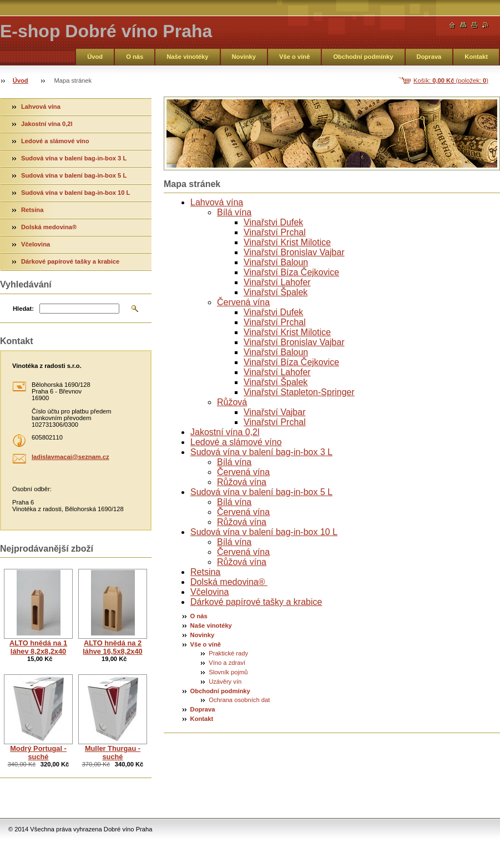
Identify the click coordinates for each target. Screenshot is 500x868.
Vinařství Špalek (276, 292)
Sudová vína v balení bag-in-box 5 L (261, 492)
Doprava (429, 57)
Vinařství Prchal (275, 232)
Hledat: (23, 309)
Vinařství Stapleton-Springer (299, 392)
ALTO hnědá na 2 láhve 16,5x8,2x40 (112, 647)
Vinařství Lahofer (277, 282)
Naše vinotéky (187, 57)
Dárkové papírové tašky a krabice (256, 602)
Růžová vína (242, 482)
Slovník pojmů (228, 672)
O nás (135, 57)
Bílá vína (234, 212)
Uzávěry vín (225, 682)
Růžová (232, 402)
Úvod (95, 57)
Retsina (205, 572)
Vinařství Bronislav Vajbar (294, 252)
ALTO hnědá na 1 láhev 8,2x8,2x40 (38, 647)
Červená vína (243, 302)
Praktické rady (228, 653)
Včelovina (209, 592)
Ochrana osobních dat (239, 700)
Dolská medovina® (229, 582)
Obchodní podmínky (363, 57)
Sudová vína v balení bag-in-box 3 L (261, 452)
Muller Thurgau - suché (113, 753)
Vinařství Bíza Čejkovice (291, 272)
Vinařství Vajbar (274, 412)
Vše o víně (294, 57)
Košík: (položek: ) (451, 80)
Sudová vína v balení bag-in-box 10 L (264, 532)
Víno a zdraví (227, 663)
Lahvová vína (217, 202)
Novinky (244, 57)
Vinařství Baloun (276, 262)
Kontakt (476, 57)
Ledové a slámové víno (236, 442)
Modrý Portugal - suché (38, 753)
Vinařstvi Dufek (273, 222)
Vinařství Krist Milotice (287, 242)
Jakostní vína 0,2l (225, 432)
